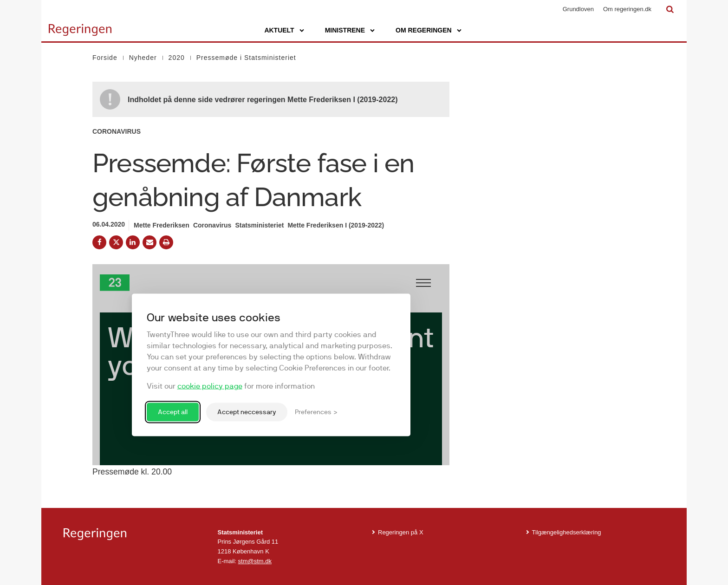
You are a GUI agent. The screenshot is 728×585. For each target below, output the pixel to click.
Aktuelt (279, 30)
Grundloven (578, 9)
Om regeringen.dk (627, 9)
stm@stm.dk (255, 561)
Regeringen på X (401, 532)
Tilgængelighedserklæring (567, 532)
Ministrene (345, 30)
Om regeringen (424, 30)
